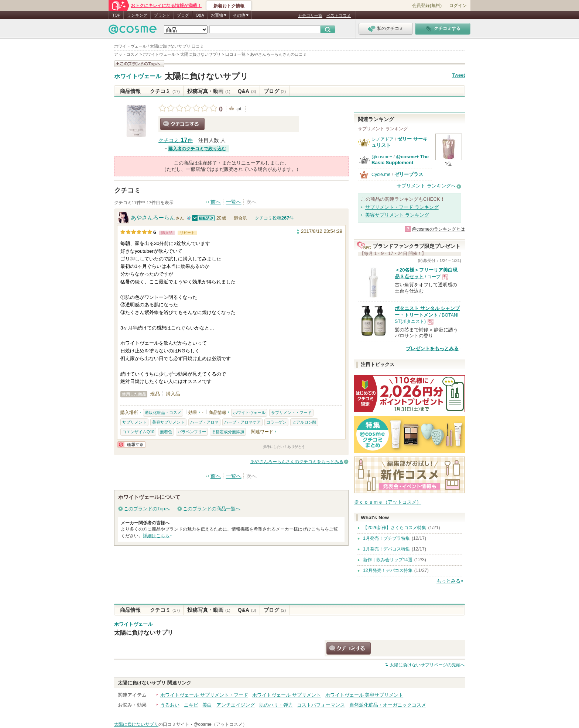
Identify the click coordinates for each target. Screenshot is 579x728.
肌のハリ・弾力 (276, 705)
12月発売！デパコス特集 (388, 570)
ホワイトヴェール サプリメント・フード (204, 695)
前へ (216, 202)
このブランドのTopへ (147, 509)
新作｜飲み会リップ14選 (388, 560)
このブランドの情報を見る (139, 64)
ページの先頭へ (427, 665)
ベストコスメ (339, 15)
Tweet (458, 75)
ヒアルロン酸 (304, 422)
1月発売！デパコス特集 (386, 549)
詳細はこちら (156, 536)
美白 (207, 705)
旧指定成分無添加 (228, 432)
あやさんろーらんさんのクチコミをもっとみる (297, 462)
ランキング (137, 15)
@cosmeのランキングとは (438, 229)
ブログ (183, 15)
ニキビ (191, 705)
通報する (131, 444)
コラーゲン (276, 422)
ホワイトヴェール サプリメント (287, 695)
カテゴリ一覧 (310, 15)
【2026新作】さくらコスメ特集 (395, 528)
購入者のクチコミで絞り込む (197, 149)
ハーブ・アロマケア (242, 422)
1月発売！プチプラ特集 (386, 538)
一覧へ (234, 202)
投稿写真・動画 (209, 91)
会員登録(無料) (427, 6)
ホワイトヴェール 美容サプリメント (364, 695)
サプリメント (134, 422)
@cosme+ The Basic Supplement (400, 160)
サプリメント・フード (291, 413)
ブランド (162, 15)
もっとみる (448, 581)
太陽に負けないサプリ (207, 76)
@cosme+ (382, 157)
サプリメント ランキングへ (426, 186)
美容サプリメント (168, 422)
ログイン (458, 6)
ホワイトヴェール (138, 76)
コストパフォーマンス (321, 705)
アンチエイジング (236, 705)
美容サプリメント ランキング (397, 215)
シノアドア (383, 139)
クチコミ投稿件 (274, 218)
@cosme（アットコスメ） (220, 724)
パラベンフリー (192, 432)
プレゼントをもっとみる (432, 349)
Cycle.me (381, 175)
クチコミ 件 (176, 140)
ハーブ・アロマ (204, 422)
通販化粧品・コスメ (163, 413)
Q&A (200, 15)
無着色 (166, 432)
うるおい (170, 705)
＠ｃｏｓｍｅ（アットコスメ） (388, 502)
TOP (116, 15)
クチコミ (165, 91)
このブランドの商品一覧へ (212, 509)
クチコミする (182, 124)
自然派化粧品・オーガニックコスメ (388, 705)
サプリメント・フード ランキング (402, 207)
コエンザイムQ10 (138, 432)
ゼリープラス (409, 174)
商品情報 (130, 91)
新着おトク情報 (229, 6)
